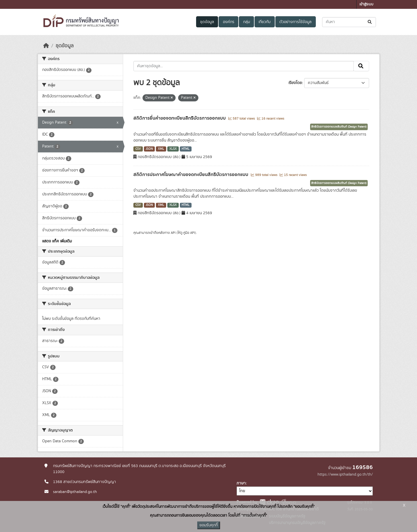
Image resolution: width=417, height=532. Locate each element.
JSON (149, 149)
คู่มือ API (189, 233)
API (173, 233)
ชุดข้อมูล (207, 22)
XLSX (173, 149)
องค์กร (229, 22)
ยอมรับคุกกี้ (209, 525)
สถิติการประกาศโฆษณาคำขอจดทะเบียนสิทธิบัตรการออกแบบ (191, 175)
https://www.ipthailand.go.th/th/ (345, 474)
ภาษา (241, 483)
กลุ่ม (247, 22)
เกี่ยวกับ (265, 22)
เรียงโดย (295, 83)
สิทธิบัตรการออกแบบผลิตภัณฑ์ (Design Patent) (339, 127)
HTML (186, 149)
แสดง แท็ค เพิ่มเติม (57, 241)
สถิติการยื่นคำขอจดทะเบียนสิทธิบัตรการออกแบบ (180, 118)
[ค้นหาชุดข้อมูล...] (349, 22)
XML (161, 149)
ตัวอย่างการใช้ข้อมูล (295, 22)
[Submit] (370, 22)
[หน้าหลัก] (46, 46)
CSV (138, 149)
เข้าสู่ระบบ (366, 4)
